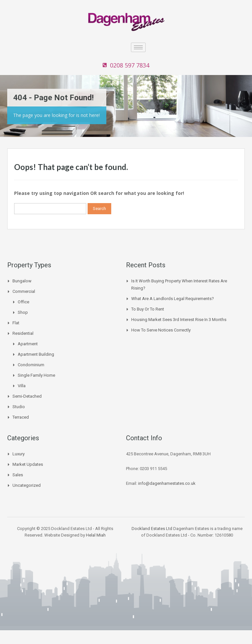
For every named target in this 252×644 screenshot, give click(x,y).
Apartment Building (36, 354)
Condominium (31, 365)
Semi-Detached (27, 396)
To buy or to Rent (148, 309)
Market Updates (28, 464)
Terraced (21, 417)
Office (23, 302)
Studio (19, 407)
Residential (23, 333)
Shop (23, 312)
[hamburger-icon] (138, 47)
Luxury (19, 454)
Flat (16, 323)
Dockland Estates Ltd (152, 529)
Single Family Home (36, 375)
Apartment (28, 344)
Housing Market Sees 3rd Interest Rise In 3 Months (179, 320)
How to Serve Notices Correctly (161, 330)
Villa (22, 386)
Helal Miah (96, 535)
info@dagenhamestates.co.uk (167, 483)
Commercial (24, 291)
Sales (18, 475)
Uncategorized (27, 485)
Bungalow (22, 281)
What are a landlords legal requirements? (173, 299)
